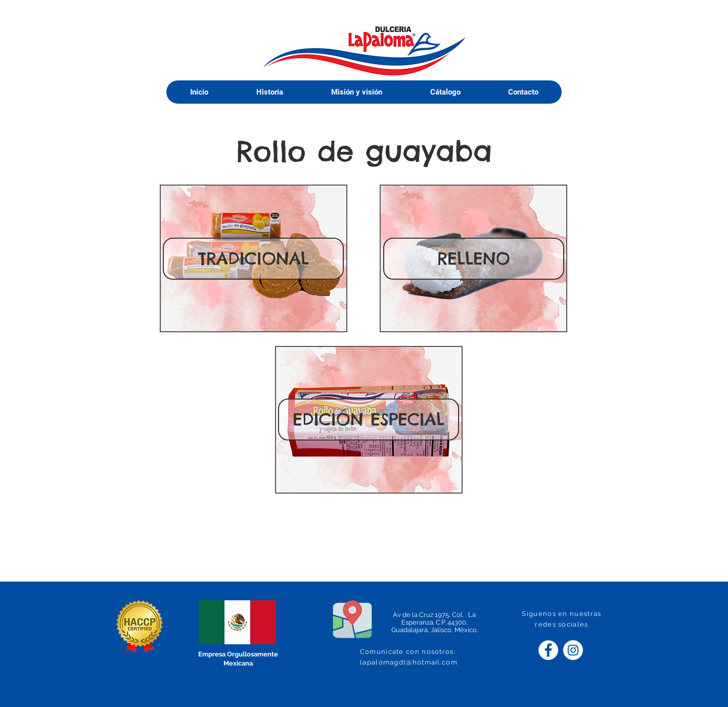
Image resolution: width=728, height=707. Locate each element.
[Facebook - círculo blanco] (548, 650)
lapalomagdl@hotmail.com (409, 662)
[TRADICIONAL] (253, 259)
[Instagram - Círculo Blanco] (573, 650)
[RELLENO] (474, 259)
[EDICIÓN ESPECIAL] (369, 419)
